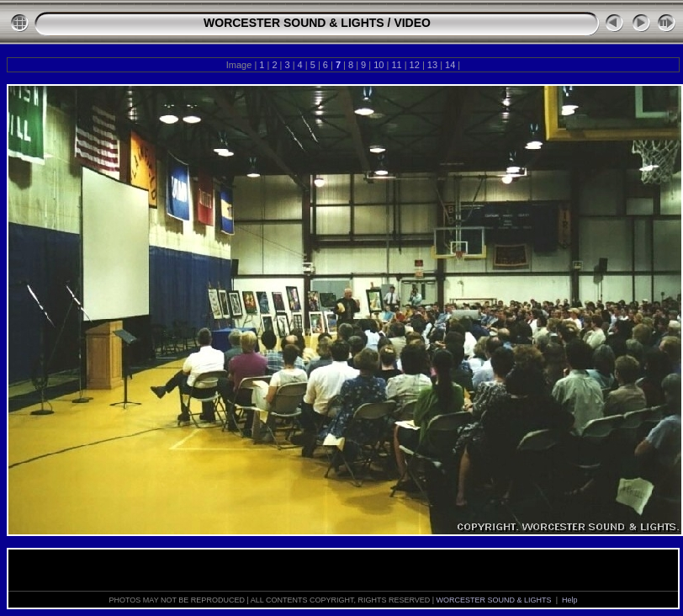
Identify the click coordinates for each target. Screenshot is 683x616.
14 (450, 65)
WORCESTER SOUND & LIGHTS (294, 23)
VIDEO (412, 23)
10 (379, 65)
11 (396, 65)
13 (432, 65)
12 (415, 65)
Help (570, 600)
